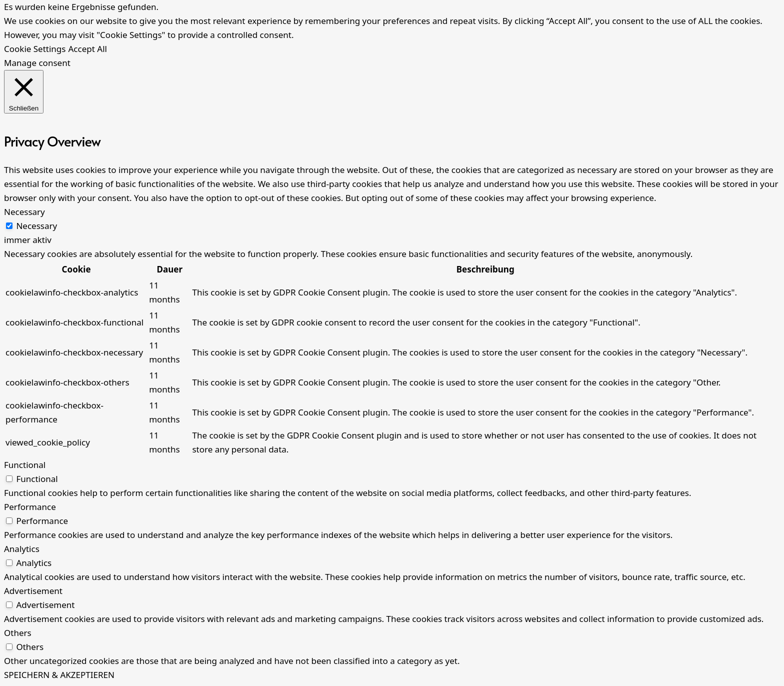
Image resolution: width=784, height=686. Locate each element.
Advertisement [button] (33, 591)
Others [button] (18, 633)
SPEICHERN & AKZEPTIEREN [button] (59, 675)
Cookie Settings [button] (35, 49)
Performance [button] (30, 507)
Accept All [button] (87, 49)
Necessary (36, 226)
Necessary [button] (24, 212)
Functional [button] (25, 465)
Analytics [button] (22, 549)
